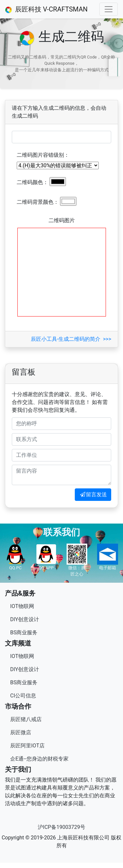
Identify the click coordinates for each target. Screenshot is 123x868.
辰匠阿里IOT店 (27, 746)
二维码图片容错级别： (43, 155)
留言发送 (93, 494)
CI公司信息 (23, 696)
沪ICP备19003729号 (61, 827)
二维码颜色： (32, 182)
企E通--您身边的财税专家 (39, 759)
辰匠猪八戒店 (26, 719)
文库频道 (18, 643)
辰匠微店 (21, 732)
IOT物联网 (22, 606)
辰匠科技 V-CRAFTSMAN (46, 9)
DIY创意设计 (25, 619)
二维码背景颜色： (38, 202)
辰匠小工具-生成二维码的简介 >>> (71, 339)
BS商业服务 (24, 633)
